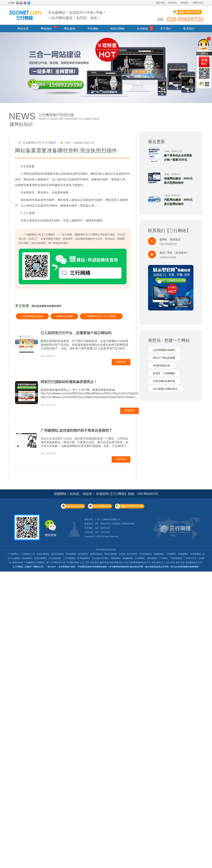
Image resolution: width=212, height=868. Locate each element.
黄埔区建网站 (40, 558)
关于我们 (166, 29)
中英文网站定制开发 (164, 381)
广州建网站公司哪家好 (35, 563)
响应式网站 (118, 29)
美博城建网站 (84, 558)
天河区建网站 (145, 554)
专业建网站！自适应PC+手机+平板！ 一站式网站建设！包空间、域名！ (77, 15)
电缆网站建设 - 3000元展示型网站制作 (178, 181)
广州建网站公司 (28, 554)
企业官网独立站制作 (32, 316)
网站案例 (70, 29)
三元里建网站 (69, 558)
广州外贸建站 (176, 558)
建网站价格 (18, 563)
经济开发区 (132, 554)
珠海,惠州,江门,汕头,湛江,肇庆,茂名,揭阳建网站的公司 (177, 563)
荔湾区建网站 (57, 554)
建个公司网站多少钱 (56, 563)
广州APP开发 (190, 558)
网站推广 (185, 3)
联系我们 (189, 29)
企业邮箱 (142, 29)
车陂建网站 (183, 554)
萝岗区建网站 (111, 554)
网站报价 (46, 29)
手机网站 (93, 29)
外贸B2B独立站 (161, 366)
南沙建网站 (83, 554)
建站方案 (160, 3)
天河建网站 (171, 554)
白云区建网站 (55, 558)
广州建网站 (13, 554)
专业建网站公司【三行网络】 (38, 143)
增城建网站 (27, 558)
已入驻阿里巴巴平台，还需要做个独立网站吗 (76, 333)
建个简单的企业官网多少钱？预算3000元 (178, 158)
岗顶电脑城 (195, 554)
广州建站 (163, 558)
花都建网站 (128, 558)
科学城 (122, 554)
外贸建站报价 (73, 563)
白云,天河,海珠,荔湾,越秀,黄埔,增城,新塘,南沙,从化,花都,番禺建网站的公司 (115, 563)
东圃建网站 (159, 554)
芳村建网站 (71, 554)
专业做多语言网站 (100, 558)
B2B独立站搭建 (64, 316)
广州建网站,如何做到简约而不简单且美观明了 (76, 430)
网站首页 (23, 29)
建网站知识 (198, 3)
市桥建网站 (116, 558)
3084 (65, 143)
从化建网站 (140, 558)
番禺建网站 (152, 558)
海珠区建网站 (43, 554)
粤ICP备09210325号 (106, 550)
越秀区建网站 (96, 554)
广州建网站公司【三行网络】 (101, 316)
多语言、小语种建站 (164, 373)
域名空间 (172, 3)
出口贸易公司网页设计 (165, 389)
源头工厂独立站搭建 (164, 358)
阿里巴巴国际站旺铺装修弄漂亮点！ (69, 382)
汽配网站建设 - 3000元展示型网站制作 (178, 202)
